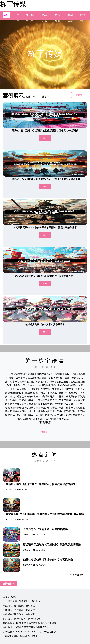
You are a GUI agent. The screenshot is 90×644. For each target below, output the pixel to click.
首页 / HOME (10, 597)
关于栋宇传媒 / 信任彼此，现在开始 (21, 601)
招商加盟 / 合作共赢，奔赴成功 (19, 610)
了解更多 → (45, 432)
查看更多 (45, 423)
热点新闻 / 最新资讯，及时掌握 (19, 606)
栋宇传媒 (13, 4)
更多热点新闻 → (79, 575)
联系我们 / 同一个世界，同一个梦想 (21, 619)
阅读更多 (79, 95)
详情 (45, 138)
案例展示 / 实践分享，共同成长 (19, 614)
